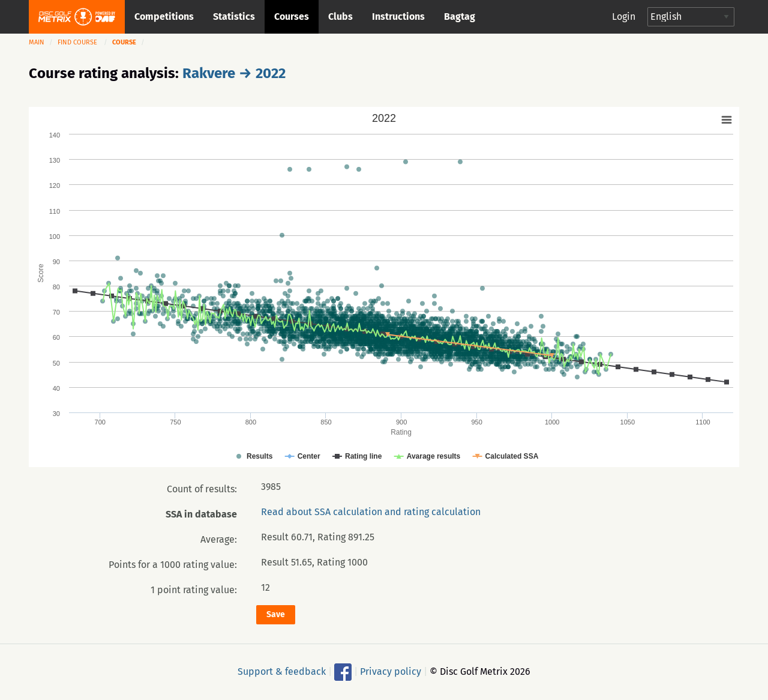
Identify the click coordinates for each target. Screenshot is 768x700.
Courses (292, 17)
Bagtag (460, 17)
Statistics (234, 17)
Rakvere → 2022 (234, 73)
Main (37, 42)
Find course (77, 42)
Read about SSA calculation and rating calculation (371, 512)
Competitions (164, 17)
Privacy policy (391, 671)
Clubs (340, 17)
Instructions (398, 17)
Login (624, 17)
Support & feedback (282, 671)
